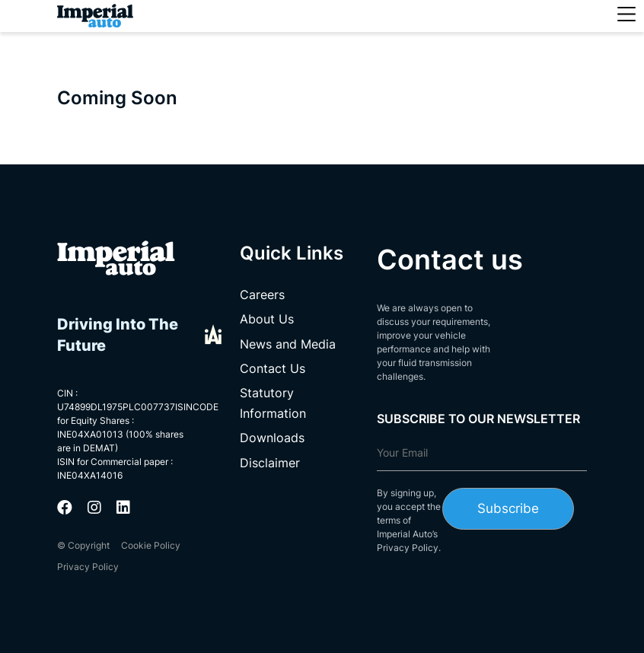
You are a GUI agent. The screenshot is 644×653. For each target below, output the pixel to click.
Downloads (272, 438)
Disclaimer (270, 463)
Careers (262, 295)
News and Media (288, 344)
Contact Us (273, 368)
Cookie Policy (151, 545)
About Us (267, 319)
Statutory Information (273, 403)
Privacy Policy (88, 567)
